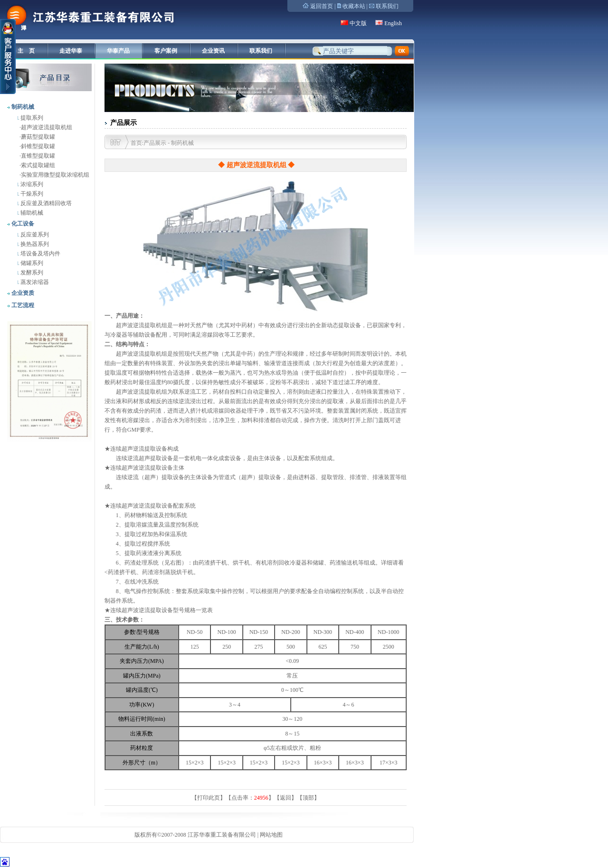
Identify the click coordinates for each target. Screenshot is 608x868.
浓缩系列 (31, 184)
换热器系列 (34, 244)
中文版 (358, 23)
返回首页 (322, 6)
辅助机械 (31, 213)
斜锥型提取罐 (38, 146)
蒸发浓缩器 (34, 282)
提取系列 (31, 118)
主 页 (26, 51)
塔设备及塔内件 (40, 254)
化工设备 (22, 224)
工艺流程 (22, 305)
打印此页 (209, 798)
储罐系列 (31, 263)
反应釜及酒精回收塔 (45, 203)
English (393, 23)
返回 (285, 798)
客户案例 (166, 51)
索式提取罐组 (38, 165)
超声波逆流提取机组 (47, 127)
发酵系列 (31, 273)
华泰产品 (118, 51)
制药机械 (22, 107)
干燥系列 (31, 194)
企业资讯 (213, 51)
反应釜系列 (34, 235)
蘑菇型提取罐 (38, 137)
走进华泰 (71, 51)
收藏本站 (354, 6)
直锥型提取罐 (38, 156)
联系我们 (387, 6)
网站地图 (271, 835)
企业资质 (22, 293)
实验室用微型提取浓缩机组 (55, 175)
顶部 (308, 798)
